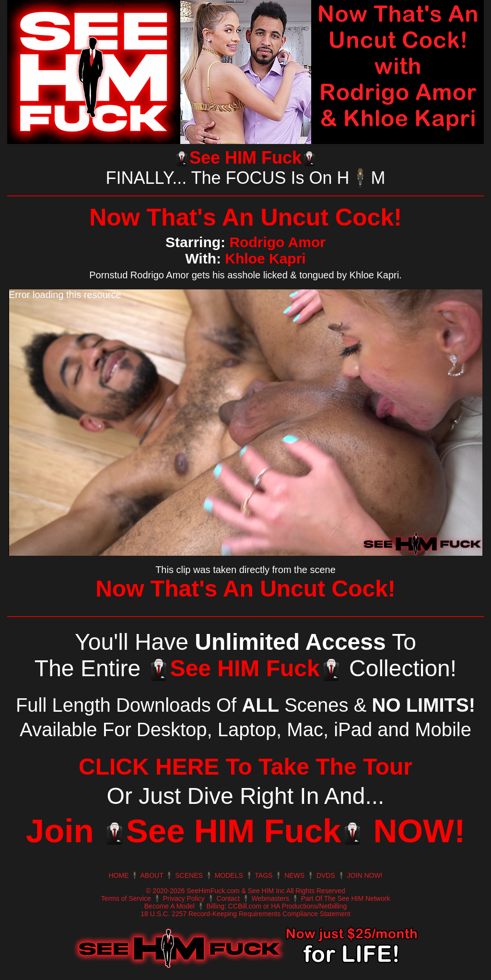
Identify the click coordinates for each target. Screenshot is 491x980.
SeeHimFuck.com (213, 891)
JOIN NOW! (365, 875)
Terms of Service (126, 898)
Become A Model (170, 906)
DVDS (326, 875)
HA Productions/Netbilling (309, 906)
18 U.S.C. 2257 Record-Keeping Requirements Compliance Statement (245, 914)
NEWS (294, 875)
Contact (228, 898)
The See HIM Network (357, 898)
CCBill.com (245, 906)
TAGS (263, 875)
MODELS (229, 875)
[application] (245, 423)
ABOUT (152, 875)
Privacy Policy (184, 898)
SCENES (189, 875)
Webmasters (270, 898)
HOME (118, 875)
